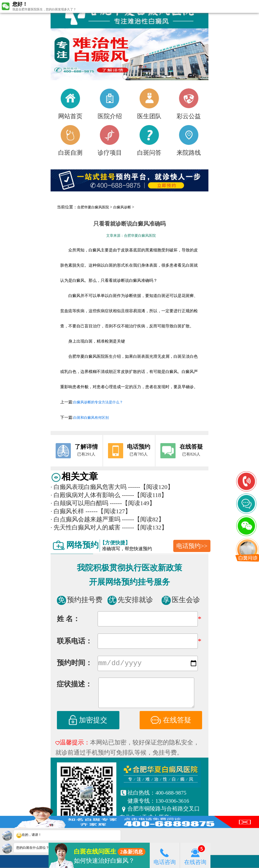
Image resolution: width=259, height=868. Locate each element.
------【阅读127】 (108, 511)
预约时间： (75, 664)
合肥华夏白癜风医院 (93, 207)
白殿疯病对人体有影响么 (85, 495)
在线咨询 (195, 855)
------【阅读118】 (145, 495)
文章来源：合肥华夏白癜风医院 (131, 236)
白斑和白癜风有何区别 (91, 418)
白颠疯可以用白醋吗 (79, 503)
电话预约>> (192, 546)
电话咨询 (165, 855)
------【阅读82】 (143, 519)
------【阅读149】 (133, 503)
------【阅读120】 (151, 487)
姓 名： (68, 619)
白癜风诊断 (122, 207)
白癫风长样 (67, 511)
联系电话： (75, 641)
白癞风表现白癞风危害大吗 (89, 487)
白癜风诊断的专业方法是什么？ (98, 402)
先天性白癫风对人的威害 (85, 527)
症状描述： (74, 685)
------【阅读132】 (145, 527)
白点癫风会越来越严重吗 (85, 519)
